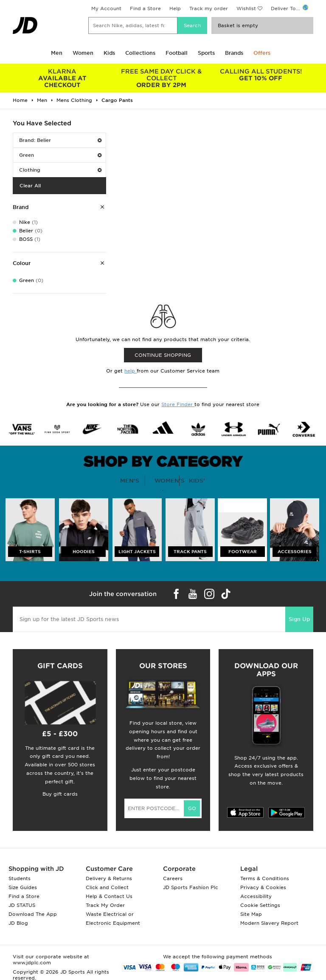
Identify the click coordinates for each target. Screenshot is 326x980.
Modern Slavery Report (269, 923)
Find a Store (145, 8)
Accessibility (256, 896)
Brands (234, 53)
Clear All (30, 186)
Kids (109, 53)
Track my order (209, 8)
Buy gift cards (60, 794)
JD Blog (18, 923)
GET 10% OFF (261, 75)
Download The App (33, 914)
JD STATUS (22, 905)
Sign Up (299, 619)
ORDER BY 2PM (162, 78)
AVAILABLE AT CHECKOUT (62, 78)
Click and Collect (107, 887)
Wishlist (246, 8)
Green (60, 155)
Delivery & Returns (109, 878)
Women (83, 53)
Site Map (251, 914)
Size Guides (23, 887)
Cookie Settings (260, 905)
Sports (206, 53)
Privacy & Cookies (263, 887)
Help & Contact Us (109, 896)
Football (177, 53)
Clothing (60, 170)
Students (20, 878)
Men (57, 53)
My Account (106, 8)
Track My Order (105, 905)
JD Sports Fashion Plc (191, 887)
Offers (262, 53)
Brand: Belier (60, 140)
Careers (173, 878)
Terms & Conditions (265, 878)
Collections (140, 53)
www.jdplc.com (32, 963)
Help (175, 8)
